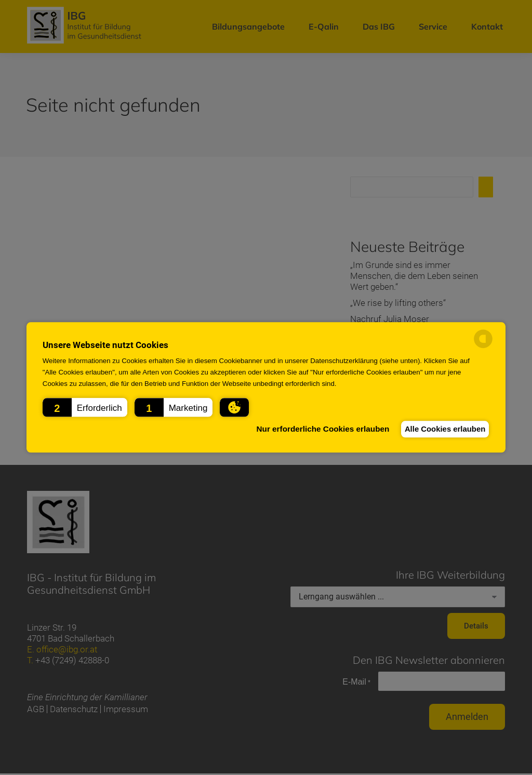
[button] (85, 407)
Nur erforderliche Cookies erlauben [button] (311, 429)
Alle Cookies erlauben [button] (441, 429)
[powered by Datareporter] (483, 346)
